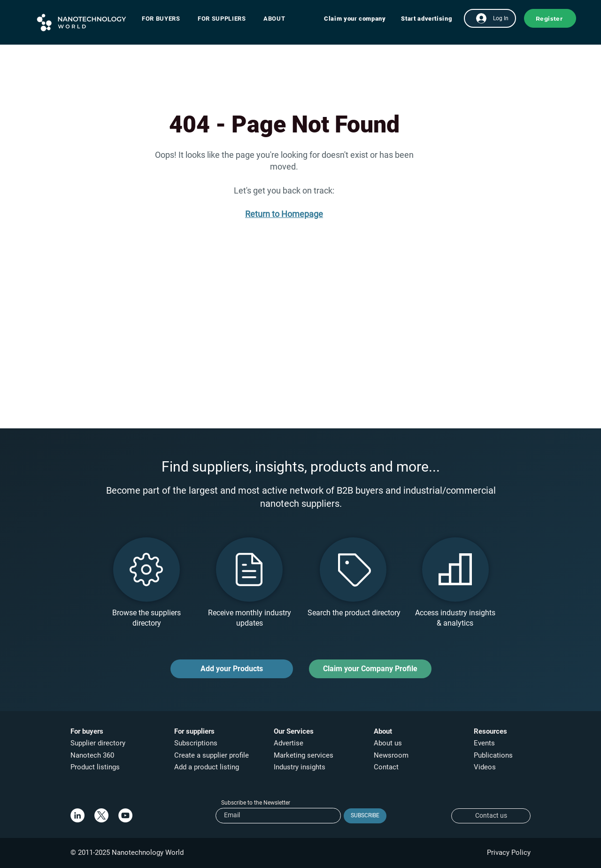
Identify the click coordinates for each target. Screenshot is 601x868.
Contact (387, 767)
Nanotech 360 (92, 755)
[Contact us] (491, 816)
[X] (101, 815)
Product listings (95, 767)
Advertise (289, 743)
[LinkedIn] (77, 815)
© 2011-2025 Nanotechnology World (127, 852)
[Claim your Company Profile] (370, 669)
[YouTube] (125, 815)
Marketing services (304, 755)
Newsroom (391, 755)
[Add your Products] (232, 669)
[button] (166, 19)
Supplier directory (98, 743)
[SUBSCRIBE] (365, 816)
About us (388, 743)
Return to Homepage (284, 214)
